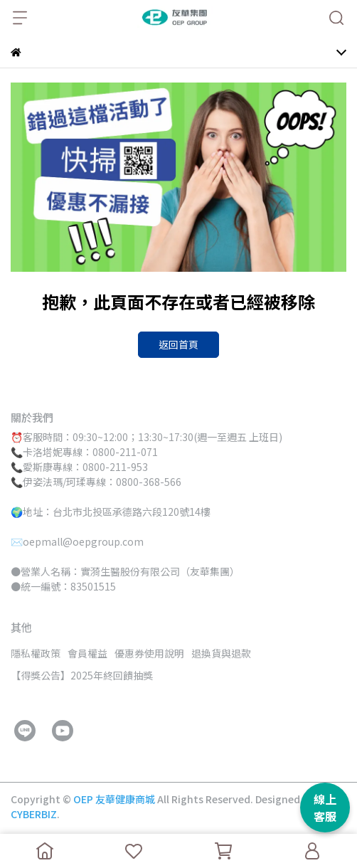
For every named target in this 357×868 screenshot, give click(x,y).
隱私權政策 (36, 653)
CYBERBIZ (34, 814)
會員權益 (87, 653)
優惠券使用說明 (149, 653)
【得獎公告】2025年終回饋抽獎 (82, 675)
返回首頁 (178, 344)
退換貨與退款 (221, 653)
